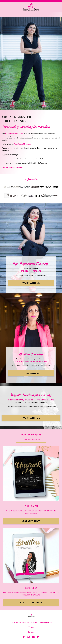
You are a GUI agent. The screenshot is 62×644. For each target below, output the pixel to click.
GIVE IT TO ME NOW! (31, 603)
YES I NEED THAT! (31, 521)
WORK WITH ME (31, 283)
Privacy (31, 632)
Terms (31, 627)
